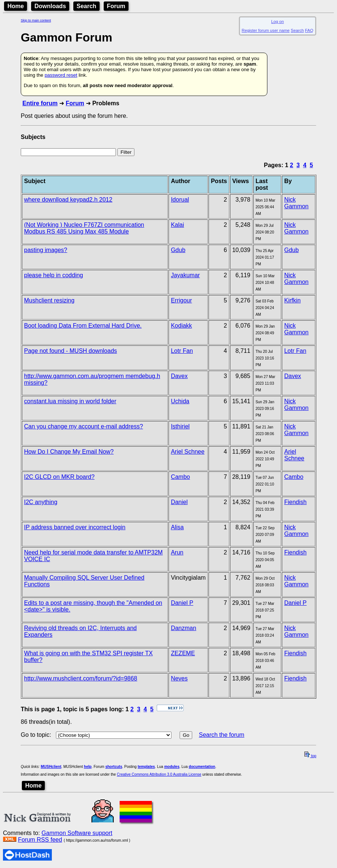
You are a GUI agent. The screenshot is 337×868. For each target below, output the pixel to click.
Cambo (180, 477)
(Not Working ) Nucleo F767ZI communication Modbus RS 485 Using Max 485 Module (84, 228)
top (310, 756)
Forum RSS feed (40, 840)
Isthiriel (180, 426)
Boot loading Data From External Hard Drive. (83, 326)
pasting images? (46, 250)
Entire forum (40, 103)
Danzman (183, 628)
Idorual (180, 200)
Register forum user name (266, 30)
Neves (179, 678)
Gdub (178, 250)
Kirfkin (292, 300)
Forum (116, 6)
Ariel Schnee (188, 452)
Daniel (179, 502)
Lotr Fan (182, 351)
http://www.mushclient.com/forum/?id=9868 (81, 678)
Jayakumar (185, 275)
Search (86, 6)
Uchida (180, 401)
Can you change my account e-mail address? (84, 426)
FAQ (309, 30)
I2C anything (41, 502)
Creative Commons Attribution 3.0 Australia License (159, 774)
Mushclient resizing (49, 300)
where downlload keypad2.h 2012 (68, 200)
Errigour (181, 300)
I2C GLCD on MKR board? (59, 477)
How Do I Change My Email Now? (69, 452)
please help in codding (54, 275)
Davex (179, 376)
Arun (177, 552)
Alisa (177, 527)
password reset (61, 75)
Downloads (50, 6)
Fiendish (295, 502)
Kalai (177, 225)
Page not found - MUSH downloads (71, 351)
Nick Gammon (296, 203)
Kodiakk (181, 326)
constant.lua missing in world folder (70, 401)
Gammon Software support (77, 833)
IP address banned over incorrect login (75, 527)
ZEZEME (183, 653)
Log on (277, 21)
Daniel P (182, 603)
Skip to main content (36, 20)
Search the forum (222, 735)
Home (16, 6)
